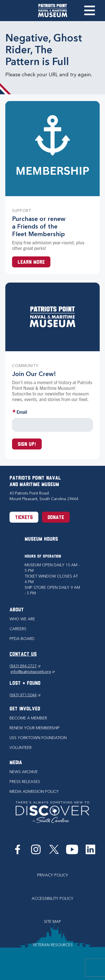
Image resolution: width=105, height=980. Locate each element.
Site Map (53, 922)
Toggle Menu (89, 10)
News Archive (24, 772)
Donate (56, 518)
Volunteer (21, 748)
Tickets (24, 518)
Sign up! (27, 445)
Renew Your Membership (35, 728)
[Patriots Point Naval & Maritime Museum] (53, 11)
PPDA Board (22, 639)
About (17, 610)
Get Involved (25, 709)
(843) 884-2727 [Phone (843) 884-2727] (25, 666)
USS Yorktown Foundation (38, 738)
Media (16, 763)
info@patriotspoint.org (33, 672)
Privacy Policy (53, 875)
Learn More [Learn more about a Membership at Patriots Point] (31, 262)
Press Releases (25, 782)
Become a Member (28, 718)
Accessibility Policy (53, 899)
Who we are (22, 619)
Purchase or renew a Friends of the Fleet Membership (39, 226)
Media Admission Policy (34, 792)
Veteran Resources (53, 945)
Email (22, 412)
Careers (18, 629)
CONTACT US (23, 655)
